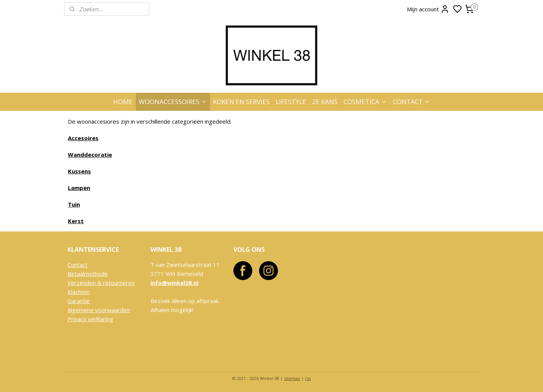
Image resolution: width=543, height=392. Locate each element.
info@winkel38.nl (174, 283)
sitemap (292, 378)
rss (308, 378)
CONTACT (412, 102)
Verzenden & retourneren (101, 283)
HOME (123, 102)
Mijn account (428, 9)
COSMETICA (365, 102)
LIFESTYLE (291, 102)
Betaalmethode (88, 274)
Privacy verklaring (90, 319)
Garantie (79, 301)
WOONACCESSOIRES (173, 102)
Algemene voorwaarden (99, 310)
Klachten (79, 292)
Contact (77, 265)
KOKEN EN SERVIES (241, 102)
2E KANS (325, 102)
